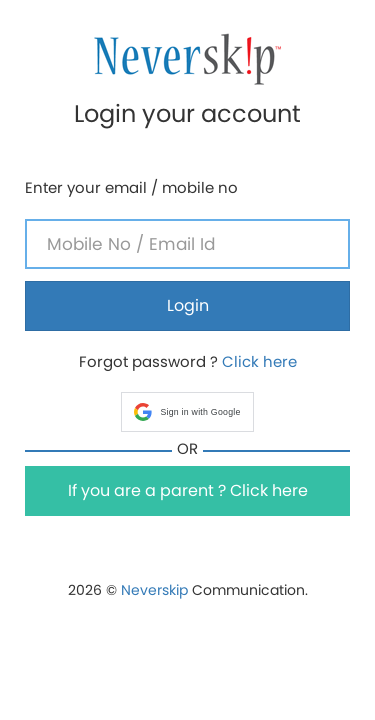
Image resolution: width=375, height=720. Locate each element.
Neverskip (154, 590)
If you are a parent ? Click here (188, 490)
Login (188, 305)
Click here (259, 361)
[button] (187, 412)
